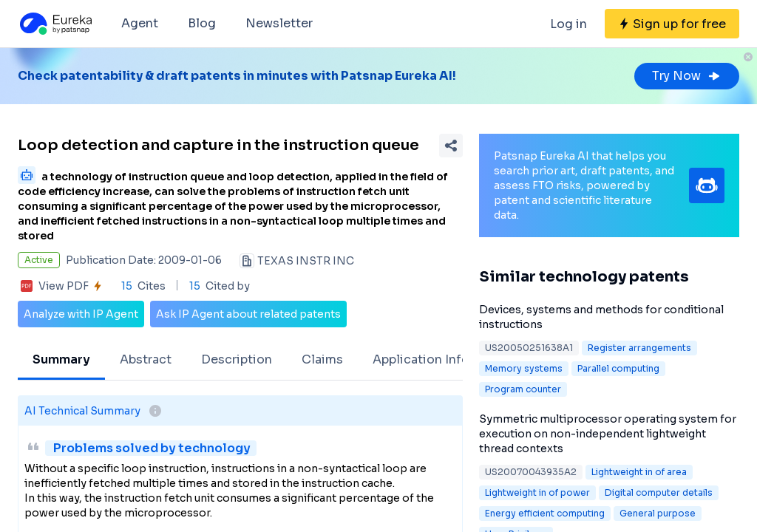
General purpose (658, 513)
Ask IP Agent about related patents (248, 314)
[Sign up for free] (672, 24)
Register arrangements (639, 348)
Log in (568, 24)
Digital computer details (659, 492)
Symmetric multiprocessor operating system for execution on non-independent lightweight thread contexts (608, 434)
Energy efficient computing (545, 513)
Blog (202, 23)
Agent (140, 23)
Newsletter (279, 23)
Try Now (687, 76)
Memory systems (524, 368)
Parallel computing (618, 368)
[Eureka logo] (55, 24)
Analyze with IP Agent (81, 314)
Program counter (523, 389)
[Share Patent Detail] (451, 146)
